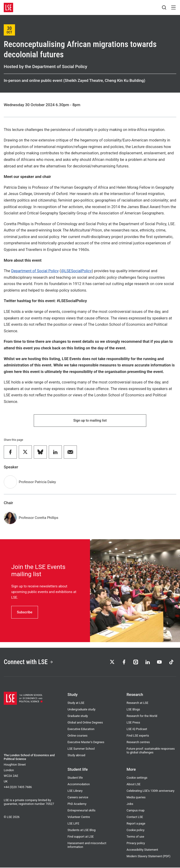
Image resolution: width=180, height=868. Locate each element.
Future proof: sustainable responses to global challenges (151, 751)
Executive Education (81, 729)
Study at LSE (76, 703)
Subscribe (25, 612)
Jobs (130, 804)
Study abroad (76, 756)
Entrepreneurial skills (81, 811)
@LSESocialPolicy (76, 271)
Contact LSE (135, 817)
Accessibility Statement (142, 850)
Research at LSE (137, 703)
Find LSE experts (138, 736)
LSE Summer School (81, 749)
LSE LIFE (73, 824)
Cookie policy (135, 830)
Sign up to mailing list (90, 421)
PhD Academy (77, 804)
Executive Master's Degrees (86, 743)
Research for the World (142, 716)
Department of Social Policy (35, 271)
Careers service (78, 798)
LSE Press (133, 723)
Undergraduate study (81, 710)
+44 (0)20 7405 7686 (18, 787)
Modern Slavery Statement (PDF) (148, 857)
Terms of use (135, 837)
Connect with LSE (29, 663)
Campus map (135, 811)
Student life (75, 778)
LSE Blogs (133, 710)
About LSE (133, 785)
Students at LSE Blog (81, 830)
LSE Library (75, 791)
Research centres (138, 743)
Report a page (136, 824)
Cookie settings (137, 778)
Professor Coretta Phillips (39, 518)
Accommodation (79, 785)
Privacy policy (136, 844)
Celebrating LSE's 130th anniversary (150, 791)
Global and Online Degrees (85, 723)
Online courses (77, 736)
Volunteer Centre (79, 817)
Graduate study (78, 716)
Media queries (136, 798)
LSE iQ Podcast (137, 729)
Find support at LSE (81, 837)
